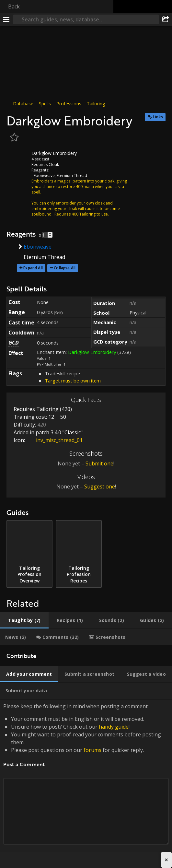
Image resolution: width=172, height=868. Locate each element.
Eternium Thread (72, 176)
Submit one (99, 463)
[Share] (166, 19)
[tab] (24, 620)
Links (158, 117)
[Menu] (6, 19)
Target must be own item (73, 381)
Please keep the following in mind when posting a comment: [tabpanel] (86, 781)
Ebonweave (44, 176)
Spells (45, 104)
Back (14, 6)
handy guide (114, 727)
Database (23, 104)
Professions (69, 104)
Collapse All (65, 268)
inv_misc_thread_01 (54, 440)
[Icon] (17, 158)
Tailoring (96, 104)
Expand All (33, 268)
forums (92, 750)
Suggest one (100, 487)
